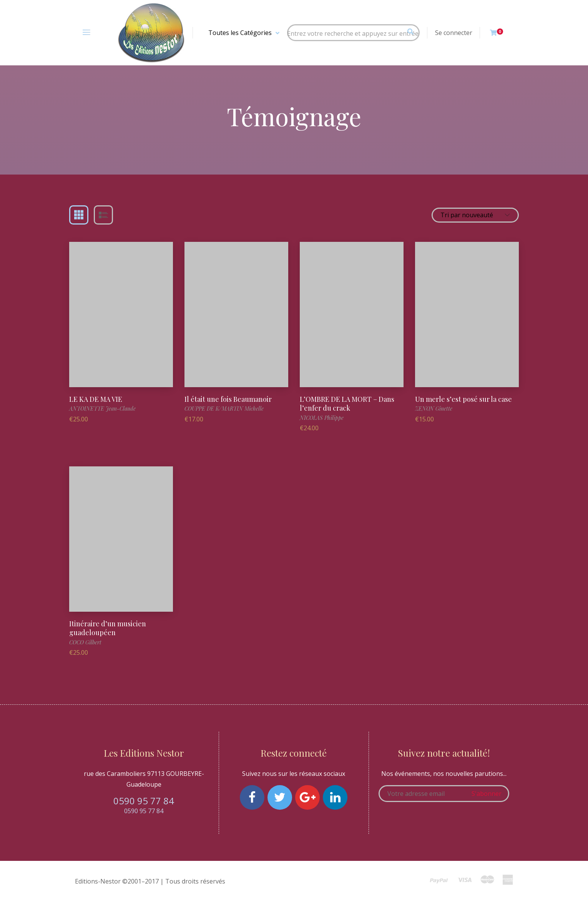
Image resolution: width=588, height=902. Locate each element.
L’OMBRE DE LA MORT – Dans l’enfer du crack (347, 404)
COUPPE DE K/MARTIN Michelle (224, 409)
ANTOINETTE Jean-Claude (102, 409)
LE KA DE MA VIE (96, 399)
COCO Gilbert (85, 642)
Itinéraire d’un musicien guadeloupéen (108, 628)
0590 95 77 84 (144, 801)
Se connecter (454, 33)
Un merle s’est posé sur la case (463, 399)
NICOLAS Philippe (322, 418)
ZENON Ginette (434, 409)
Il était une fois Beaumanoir (228, 399)
